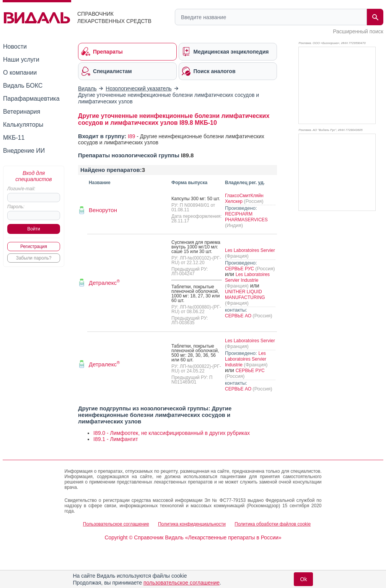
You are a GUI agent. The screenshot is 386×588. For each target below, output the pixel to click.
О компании (20, 73)
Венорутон (103, 210)
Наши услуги (21, 60)
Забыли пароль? (34, 258)
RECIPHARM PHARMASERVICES (246, 217)
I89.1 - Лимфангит (116, 439)
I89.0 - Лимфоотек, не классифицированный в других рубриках (172, 433)
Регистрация (34, 247)
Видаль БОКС (23, 86)
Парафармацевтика (31, 99)
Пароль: (16, 207)
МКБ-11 (14, 138)
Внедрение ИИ (24, 151)
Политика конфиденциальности (192, 524)
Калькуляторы (23, 125)
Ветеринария (22, 112)
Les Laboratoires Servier (250, 250)
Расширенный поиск (358, 31)
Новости (15, 47)
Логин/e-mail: (21, 189)
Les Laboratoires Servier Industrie (247, 277)
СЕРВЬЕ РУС (240, 269)
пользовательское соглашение (182, 583)
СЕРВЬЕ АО (239, 316)
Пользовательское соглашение (116, 524)
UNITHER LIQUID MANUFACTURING (245, 295)
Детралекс (104, 283)
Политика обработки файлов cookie (273, 524)
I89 (131, 136)
